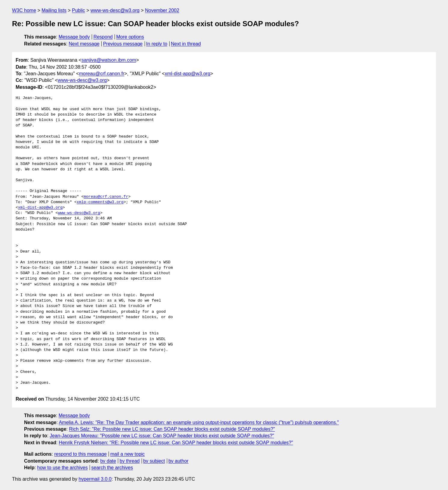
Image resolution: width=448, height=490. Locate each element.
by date (108, 461)
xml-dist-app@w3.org (187, 74)
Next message (84, 44)
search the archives (112, 468)
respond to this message (80, 454)
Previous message (123, 44)
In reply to (157, 44)
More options (130, 37)
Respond (103, 37)
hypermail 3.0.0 (95, 479)
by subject (154, 461)
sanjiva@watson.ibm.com (109, 60)
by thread (130, 461)
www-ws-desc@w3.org (115, 10)
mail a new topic (128, 454)
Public (78, 10)
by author (178, 461)
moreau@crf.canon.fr (102, 74)
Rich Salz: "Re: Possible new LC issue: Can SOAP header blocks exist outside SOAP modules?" (172, 429)
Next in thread (186, 44)
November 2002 (162, 10)
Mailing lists (54, 10)
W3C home (24, 10)
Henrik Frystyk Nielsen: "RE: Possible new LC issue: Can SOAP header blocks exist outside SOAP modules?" (176, 443)
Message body (74, 37)
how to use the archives (63, 468)
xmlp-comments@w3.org (100, 202)
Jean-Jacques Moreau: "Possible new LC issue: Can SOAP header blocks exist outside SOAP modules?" (162, 436)
